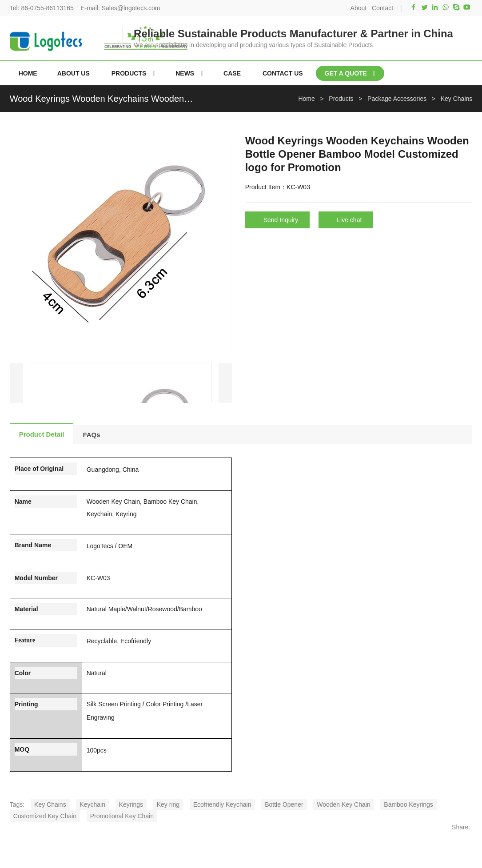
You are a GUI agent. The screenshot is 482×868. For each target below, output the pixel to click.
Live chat (349, 220)
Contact (382, 8)
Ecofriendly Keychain (222, 804)
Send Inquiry (281, 220)
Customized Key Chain (45, 816)
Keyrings (131, 804)
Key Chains (50, 804)
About (359, 8)
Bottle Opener (284, 804)
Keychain (92, 804)
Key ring (168, 804)
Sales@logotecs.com (131, 8)
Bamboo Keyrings (408, 804)
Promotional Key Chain (122, 816)
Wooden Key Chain (343, 804)
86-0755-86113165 (47, 8)
